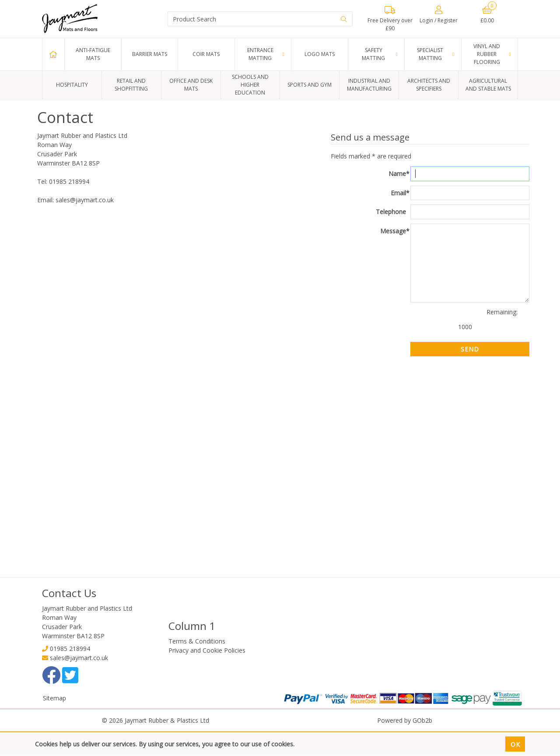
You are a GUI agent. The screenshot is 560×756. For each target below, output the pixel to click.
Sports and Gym (310, 85)
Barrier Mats (150, 54)
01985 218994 (70, 649)
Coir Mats (206, 54)
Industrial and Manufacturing (369, 85)
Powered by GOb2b (405, 720)
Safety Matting (373, 54)
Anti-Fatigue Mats (93, 54)
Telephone (391, 212)
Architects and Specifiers (429, 85)
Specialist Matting (430, 54)
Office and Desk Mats (191, 85)
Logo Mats (320, 54)
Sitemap (54, 698)
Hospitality (72, 85)
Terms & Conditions (197, 641)
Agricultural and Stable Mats (488, 85)
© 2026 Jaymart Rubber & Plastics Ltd (156, 720)
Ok (515, 744)
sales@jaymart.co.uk (79, 658)
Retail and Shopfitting (131, 85)
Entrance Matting (260, 54)
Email (400, 193)
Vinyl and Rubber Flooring (487, 54)
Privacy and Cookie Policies (207, 650)
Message (395, 231)
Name (399, 174)
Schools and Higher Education (250, 85)
